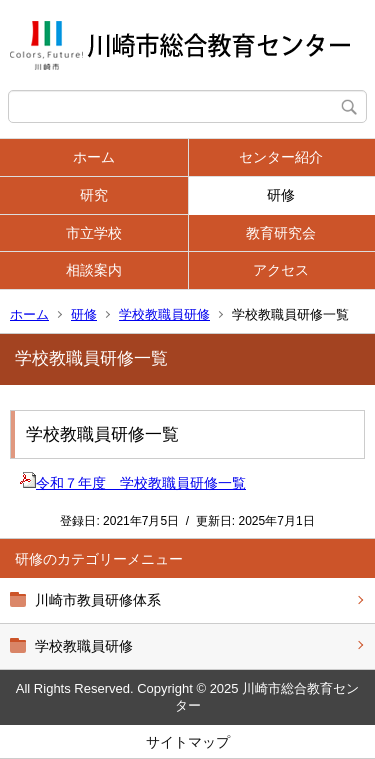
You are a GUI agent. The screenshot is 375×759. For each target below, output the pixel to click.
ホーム (94, 157)
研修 (281, 195)
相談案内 (94, 270)
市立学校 (94, 233)
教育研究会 (281, 233)
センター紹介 (281, 157)
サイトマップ (188, 742)
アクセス (281, 270)
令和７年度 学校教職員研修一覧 (133, 483)
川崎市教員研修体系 (98, 600)
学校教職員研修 (164, 314)
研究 (94, 195)
